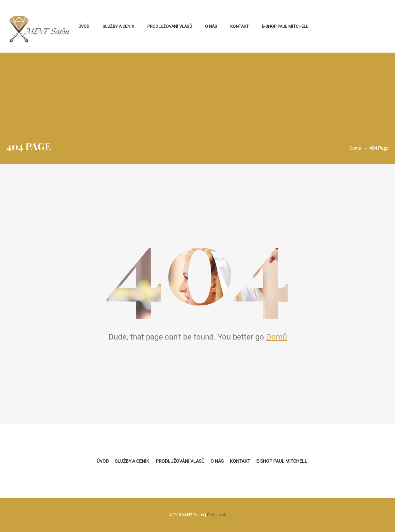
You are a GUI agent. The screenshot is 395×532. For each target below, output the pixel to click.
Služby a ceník (118, 26)
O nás (211, 26)
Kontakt (239, 26)
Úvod (84, 26)
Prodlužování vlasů (170, 26)
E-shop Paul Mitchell (285, 26)
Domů (276, 337)
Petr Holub (217, 515)
